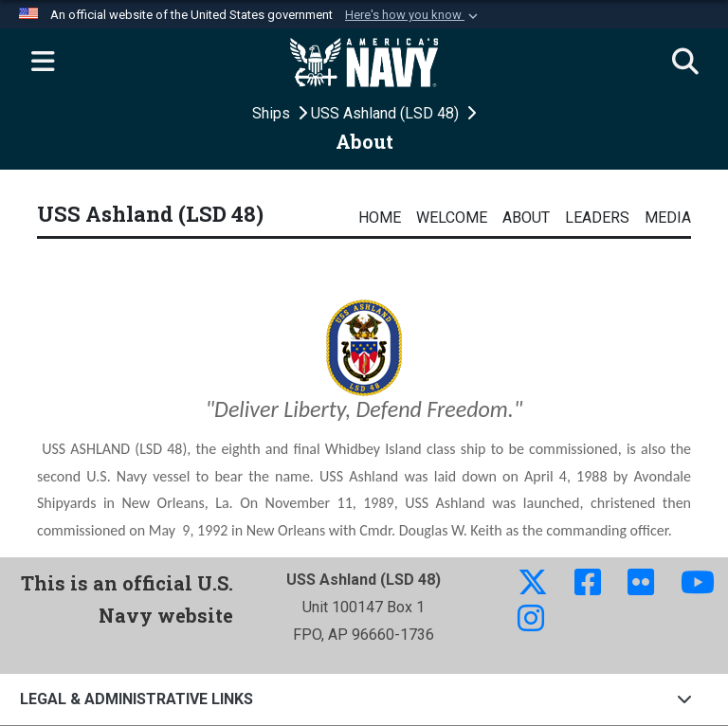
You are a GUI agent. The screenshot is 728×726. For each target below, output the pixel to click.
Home (380, 218)
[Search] (685, 63)
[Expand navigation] (43, 63)
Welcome (452, 218)
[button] (413, 15)
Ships (273, 113)
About (526, 218)
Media (668, 218)
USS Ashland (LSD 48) (387, 113)
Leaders (597, 218)
